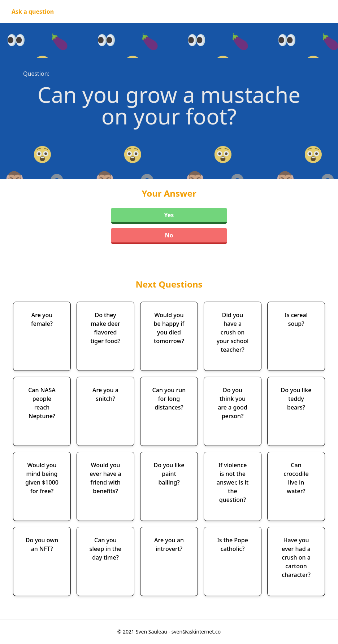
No (169, 235)
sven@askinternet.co (196, 632)
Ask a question (33, 12)
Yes (169, 215)
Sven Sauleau (152, 632)
